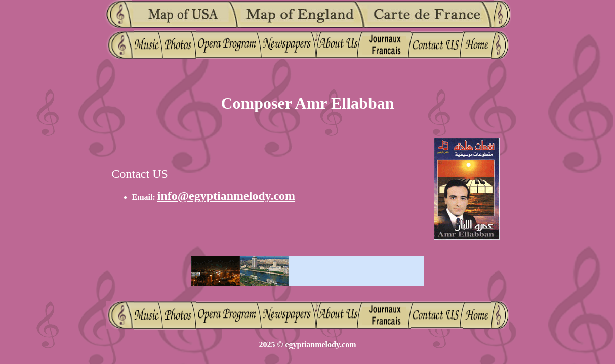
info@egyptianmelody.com (226, 196)
